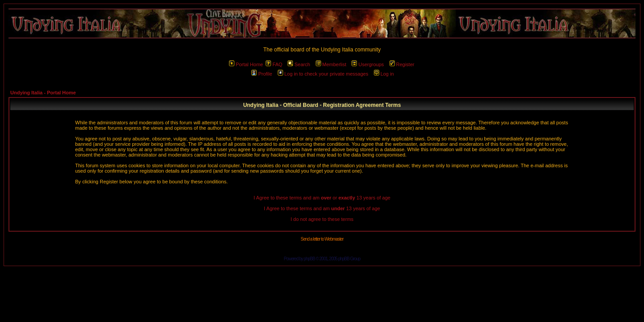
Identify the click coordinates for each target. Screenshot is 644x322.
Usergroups (368, 64)
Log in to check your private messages (323, 74)
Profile (262, 74)
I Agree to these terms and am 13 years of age (322, 208)
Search (299, 64)
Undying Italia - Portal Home (43, 93)
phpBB (309, 259)
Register (402, 64)
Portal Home (246, 64)
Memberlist (331, 64)
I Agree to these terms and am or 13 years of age (322, 198)
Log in (384, 74)
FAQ (274, 64)
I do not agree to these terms (322, 219)
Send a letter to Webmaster (322, 239)
